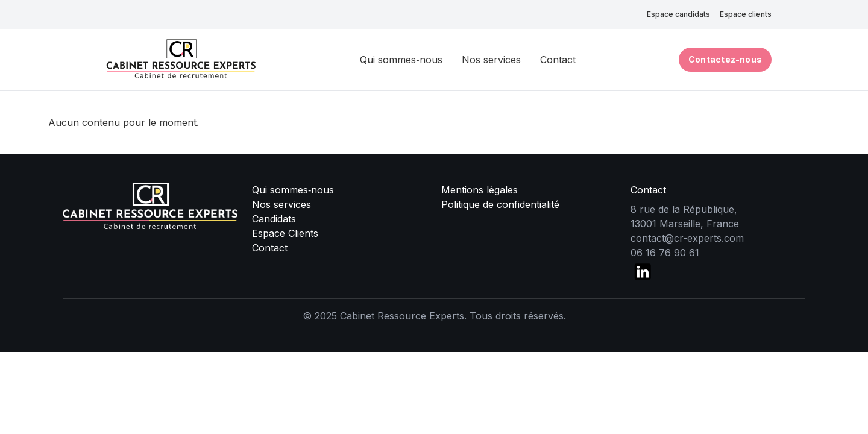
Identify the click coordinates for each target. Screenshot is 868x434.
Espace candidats (678, 14)
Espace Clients (285, 233)
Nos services (491, 60)
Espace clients (746, 14)
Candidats (274, 219)
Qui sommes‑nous (401, 60)
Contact (558, 60)
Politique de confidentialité (500, 204)
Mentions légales (480, 190)
